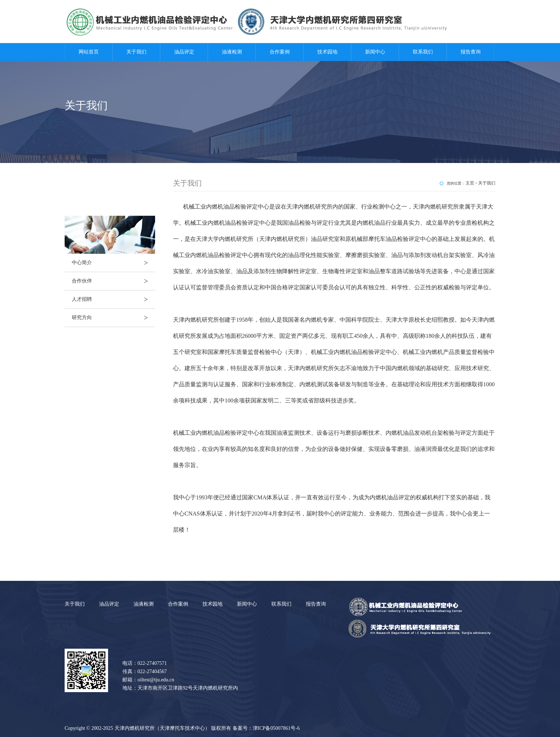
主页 (470, 183)
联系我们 (423, 52)
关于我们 (136, 52)
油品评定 (184, 52)
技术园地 (327, 52)
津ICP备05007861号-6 (276, 728)
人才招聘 (113, 299)
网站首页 (89, 52)
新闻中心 (375, 52)
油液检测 (232, 52)
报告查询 (471, 52)
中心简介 (113, 263)
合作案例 (280, 52)
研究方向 (113, 318)
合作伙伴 (113, 281)
